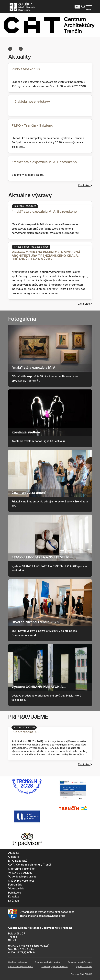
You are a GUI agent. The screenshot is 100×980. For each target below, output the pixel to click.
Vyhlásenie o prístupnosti (21, 966)
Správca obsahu (84, 966)
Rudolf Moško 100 (26, 69)
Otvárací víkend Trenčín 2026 (35, 622)
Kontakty (14, 896)
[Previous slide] (10, 49)
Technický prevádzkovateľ (55, 966)
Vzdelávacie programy (22, 876)
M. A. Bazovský (18, 861)
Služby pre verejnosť (21, 881)
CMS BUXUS (86, 974)
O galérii (13, 857)
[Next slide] (21, 49)
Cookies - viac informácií (80, 962)
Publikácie (15, 893)
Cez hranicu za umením (30, 493)
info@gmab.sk (26, 952)
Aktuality (14, 853)
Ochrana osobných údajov (48, 962)
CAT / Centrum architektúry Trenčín (30, 865)
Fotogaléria (15, 885)
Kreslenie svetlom (26, 432)
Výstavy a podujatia (20, 873)
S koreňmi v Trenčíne (21, 869)
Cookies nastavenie (18, 962)
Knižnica (13, 901)
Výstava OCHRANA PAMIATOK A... (39, 687)
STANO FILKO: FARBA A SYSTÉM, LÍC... (42, 557)
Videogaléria (16, 888)
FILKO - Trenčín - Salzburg (33, 125)
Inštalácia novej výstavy (31, 102)
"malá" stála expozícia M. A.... (35, 367)
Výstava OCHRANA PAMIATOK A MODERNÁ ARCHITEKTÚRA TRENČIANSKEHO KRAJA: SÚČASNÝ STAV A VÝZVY (46, 256)
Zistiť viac (85, 185)
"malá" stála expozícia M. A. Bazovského (44, 162)
